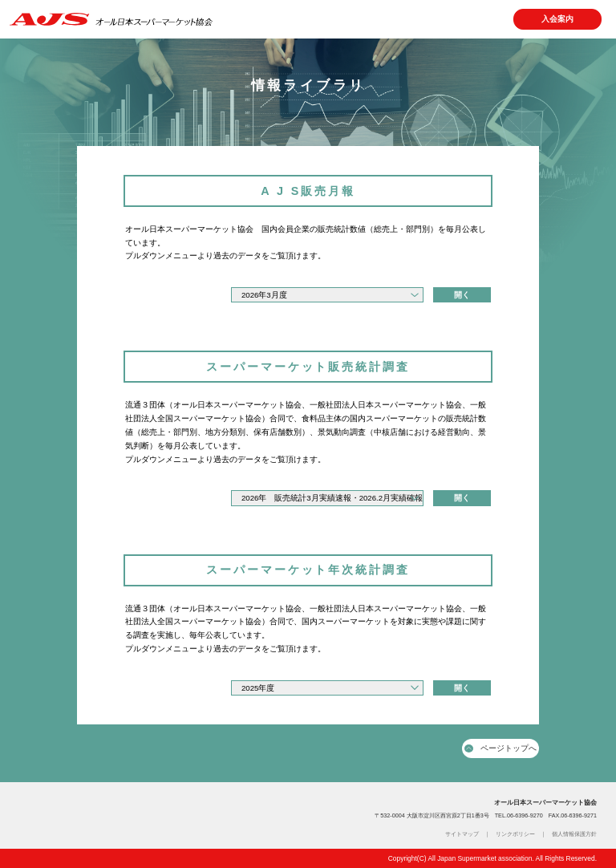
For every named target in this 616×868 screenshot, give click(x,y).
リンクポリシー (515, 834)
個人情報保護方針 (574, 834)
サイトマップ (462, 834)
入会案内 (557, 19)
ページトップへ (500, 748)
